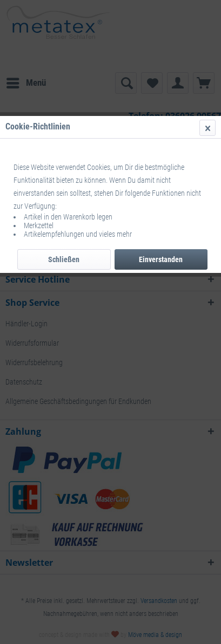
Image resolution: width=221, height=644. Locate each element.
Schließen (64, 259)
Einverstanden (161, 259)
